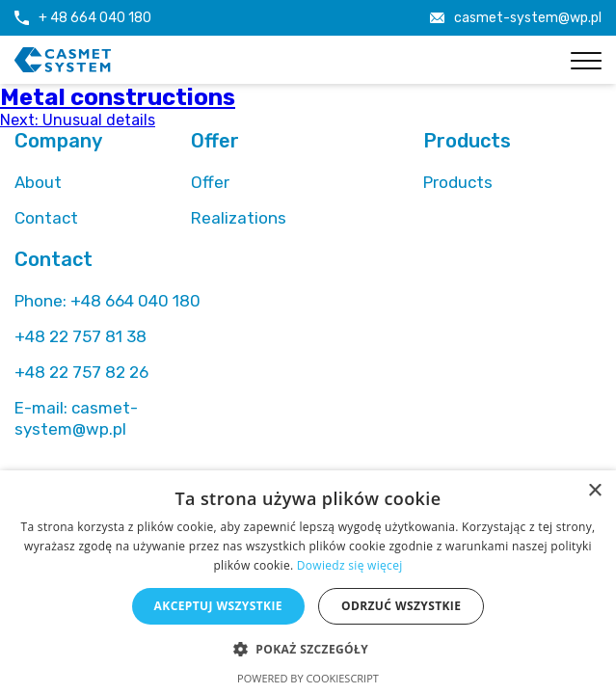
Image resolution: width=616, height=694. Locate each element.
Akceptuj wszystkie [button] (218, 606)
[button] (308, 648)
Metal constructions (118, 97)
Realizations (239, 218)
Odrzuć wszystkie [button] (401, 606)
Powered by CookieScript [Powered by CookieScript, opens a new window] (308, 678)
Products (458, 182)
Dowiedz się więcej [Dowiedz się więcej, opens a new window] (350, 565)
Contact (46, 218)
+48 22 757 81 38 (80, 336)
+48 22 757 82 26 (81, 372)
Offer (210, 182)
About (38, 182)
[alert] (308, 582)
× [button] (594, 491)
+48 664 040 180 (107, 301)
